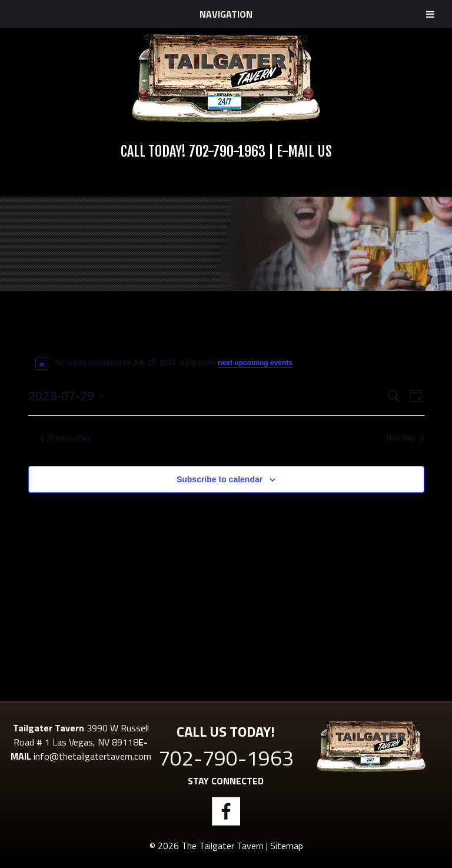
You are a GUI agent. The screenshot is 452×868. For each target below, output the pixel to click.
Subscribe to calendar (220, 479)
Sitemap (287, 846)
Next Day (405, 438)
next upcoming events (255, 363)
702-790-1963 (227, 151)
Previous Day (65, 438)
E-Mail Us (304, 151)
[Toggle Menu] (430, 14)
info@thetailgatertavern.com (92, 756)
